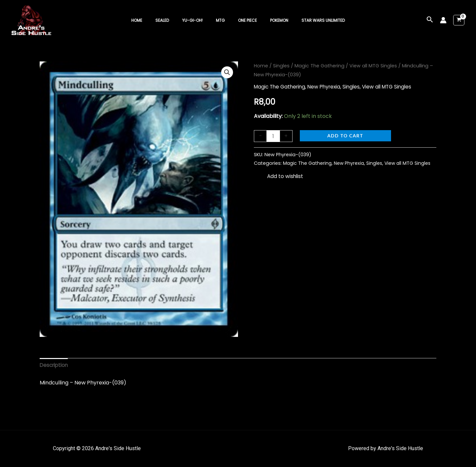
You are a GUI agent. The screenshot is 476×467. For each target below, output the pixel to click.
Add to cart (346, 136)
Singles (282, 66)
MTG (220, 20)
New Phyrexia (328, 87)
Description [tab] (55, 365)
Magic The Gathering (320, 66)
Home (153, 20)
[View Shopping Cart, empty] (459, 20)
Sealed (173, 20)
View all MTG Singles (375, 66)
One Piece (242, 20)
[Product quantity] (273, 136)
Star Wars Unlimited (307, 20)
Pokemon (269, 20)
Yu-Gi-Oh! (198, 20)
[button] (430, 20)
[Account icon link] (443, 20)
